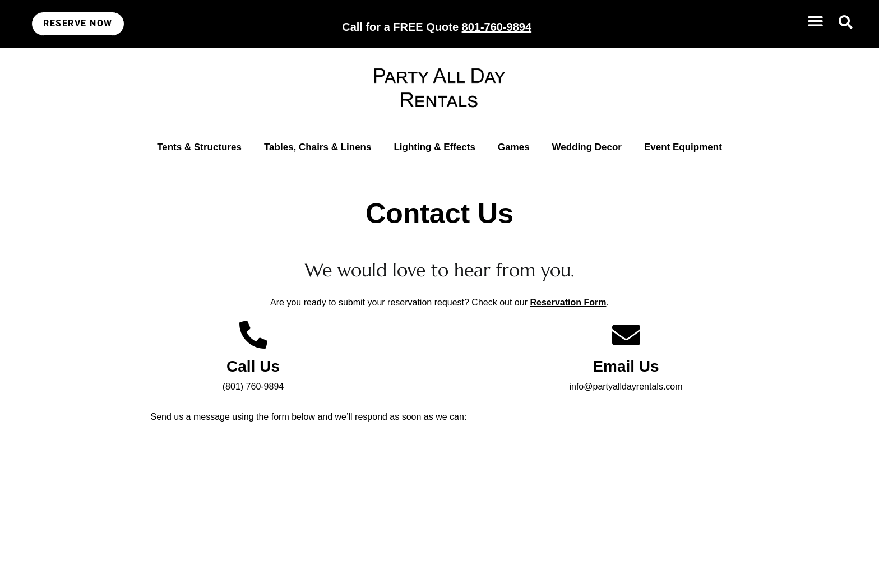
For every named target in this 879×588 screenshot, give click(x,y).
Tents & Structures (199, 147)
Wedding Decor (587, 147)
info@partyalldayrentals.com (626, 386)
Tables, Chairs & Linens (318, 147)
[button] (815, 21)
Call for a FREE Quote (437, 27)
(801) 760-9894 (253, 386)
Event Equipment (683, 147)
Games (514, 147)
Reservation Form (568, 302)
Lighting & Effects (434, 147)
